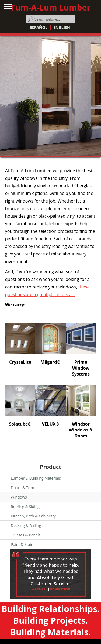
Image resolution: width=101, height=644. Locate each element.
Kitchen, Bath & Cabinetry (33, 516)
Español (39, 27)
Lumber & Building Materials (36, 478)
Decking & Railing (26, 525)
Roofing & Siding (25, 507)
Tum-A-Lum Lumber (50, 7)
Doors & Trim (22, 488)
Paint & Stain (22, 544)
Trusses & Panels (26, 535)
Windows (19, 497)
